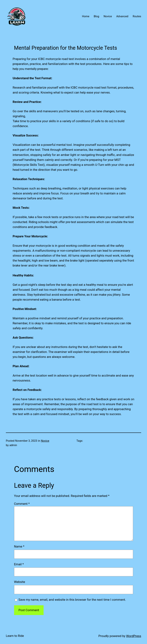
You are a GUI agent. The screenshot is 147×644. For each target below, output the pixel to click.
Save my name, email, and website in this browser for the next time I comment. (72, 600)
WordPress (134, 636)
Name (19, 546)
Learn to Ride (15, 636)
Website (20, 582)
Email (19, 564)
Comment (22, 504)
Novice (45, 441)
